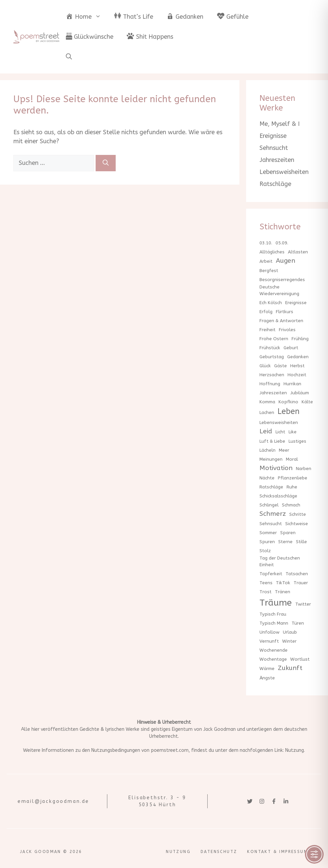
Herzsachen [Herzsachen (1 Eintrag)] (272, 375)
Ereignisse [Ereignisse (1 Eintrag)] (296, 303)
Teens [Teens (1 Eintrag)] (266, 583)
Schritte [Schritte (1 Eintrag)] (298, 514)
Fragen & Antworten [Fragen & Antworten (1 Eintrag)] (281, 321)
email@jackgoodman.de (53, 801)
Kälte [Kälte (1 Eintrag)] (307, 402)
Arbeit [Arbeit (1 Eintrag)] (266, 261)
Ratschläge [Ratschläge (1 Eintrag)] (271, 487)
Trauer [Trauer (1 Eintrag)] (301, 583)
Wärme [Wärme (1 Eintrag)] (267, 669)
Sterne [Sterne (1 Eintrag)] (285, 542)
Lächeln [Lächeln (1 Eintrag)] (267, 450)
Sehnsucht (274, 148)
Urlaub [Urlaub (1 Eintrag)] (290, 632)
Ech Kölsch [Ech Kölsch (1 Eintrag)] (271, 303)
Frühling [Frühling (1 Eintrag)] (300, 339)
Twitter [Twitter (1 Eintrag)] (303, 604)
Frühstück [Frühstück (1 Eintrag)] (270, 348)
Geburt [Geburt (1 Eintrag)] (291, 348)
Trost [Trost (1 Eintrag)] (265, 592)
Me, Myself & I (280, 124)
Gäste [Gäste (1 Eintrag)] (281, 366)
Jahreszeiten (277, 160)
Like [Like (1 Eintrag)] (293, 432)
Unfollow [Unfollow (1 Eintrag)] (269, 632)
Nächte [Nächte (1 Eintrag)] (267, 478)
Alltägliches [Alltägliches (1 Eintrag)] (272, 252)
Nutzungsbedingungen (116, 750)
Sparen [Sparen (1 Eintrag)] (288, 533)
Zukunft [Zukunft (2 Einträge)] (290, 668)
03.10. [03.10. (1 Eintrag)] (266, 243)
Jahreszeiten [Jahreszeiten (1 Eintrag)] (273, 393)
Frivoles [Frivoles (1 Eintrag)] (287, 330)
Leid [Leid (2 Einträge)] (266, 431)
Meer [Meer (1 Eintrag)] (284, 450)
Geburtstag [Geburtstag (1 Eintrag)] (272, 357)
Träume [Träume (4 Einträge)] (276, 603)
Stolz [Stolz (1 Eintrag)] (265, 551)
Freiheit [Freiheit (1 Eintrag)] (267, 330)
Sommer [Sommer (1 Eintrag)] (268, 533)
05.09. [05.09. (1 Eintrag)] (282, 243)
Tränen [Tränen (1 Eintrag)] (283, 592)
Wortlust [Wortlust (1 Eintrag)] (300, 659)
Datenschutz (219, 852)
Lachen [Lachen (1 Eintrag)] (267, 412)
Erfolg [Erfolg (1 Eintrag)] (266, 312)
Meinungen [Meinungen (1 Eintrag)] (271, 459)
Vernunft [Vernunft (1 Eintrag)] (269, 641)
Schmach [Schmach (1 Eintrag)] (291, 505)
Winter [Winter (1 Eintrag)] (289, 641)
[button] (69, 57)
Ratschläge (275, 184)
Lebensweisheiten (284, 172)
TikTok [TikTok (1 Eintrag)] (283, 583)
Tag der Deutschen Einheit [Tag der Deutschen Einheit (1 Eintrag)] (280, 561)
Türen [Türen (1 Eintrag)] (298, 623)
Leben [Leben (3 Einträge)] (289, 411)
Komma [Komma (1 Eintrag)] (267, 402)
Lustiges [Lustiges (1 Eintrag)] (297, 441)
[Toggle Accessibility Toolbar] (314, 854)
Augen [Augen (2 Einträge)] (286, 261)
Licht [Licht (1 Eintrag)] (280, 432)
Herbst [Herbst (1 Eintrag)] (297, 366)
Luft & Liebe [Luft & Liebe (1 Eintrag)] (272, 441)
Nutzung (295, 750)
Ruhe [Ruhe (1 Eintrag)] (292, 487)
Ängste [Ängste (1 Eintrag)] (267, 678)
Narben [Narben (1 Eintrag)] (304, 469)
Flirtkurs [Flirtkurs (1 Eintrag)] (285, 312)
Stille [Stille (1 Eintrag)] (301, 542)
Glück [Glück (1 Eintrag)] (265, 366)
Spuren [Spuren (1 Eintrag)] (267, 542)
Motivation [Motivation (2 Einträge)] (276, 468)
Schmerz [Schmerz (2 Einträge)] (273, 514)
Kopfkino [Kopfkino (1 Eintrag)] (288, 402)
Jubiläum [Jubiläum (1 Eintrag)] (300, 393)
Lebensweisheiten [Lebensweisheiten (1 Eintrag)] (279, 422)
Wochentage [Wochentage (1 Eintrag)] (273, 659)
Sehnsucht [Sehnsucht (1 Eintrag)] (271, 524)
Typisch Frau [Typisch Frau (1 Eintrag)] (273, 614)
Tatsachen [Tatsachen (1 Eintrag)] (297, 574)
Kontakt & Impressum (278, 852)
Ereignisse (273, 136)
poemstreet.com (170, 750)
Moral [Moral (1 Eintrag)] (292, 459)
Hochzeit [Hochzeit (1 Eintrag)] (297, 375)
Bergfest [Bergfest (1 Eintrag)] (269, 271)
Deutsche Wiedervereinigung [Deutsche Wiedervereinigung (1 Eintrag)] (279, 290)
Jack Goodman (220, 729)
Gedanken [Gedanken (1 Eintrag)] (298, 357)
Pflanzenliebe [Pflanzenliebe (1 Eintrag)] (293, 478)
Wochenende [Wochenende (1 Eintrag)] (274, 650)
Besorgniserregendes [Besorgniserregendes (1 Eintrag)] (282, 280)
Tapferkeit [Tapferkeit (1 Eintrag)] (271, 574)
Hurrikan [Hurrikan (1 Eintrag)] (292, 384)
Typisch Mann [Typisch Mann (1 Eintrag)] (274, 623)
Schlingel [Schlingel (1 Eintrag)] (269, 505)
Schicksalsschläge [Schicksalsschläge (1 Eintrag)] (278, 496)
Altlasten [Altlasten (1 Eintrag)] (298, 252)
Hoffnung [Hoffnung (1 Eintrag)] (270, 384)
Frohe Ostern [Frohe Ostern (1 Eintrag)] (274, 339)
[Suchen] (106, 163)
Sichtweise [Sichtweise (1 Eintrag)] (297, 524)
